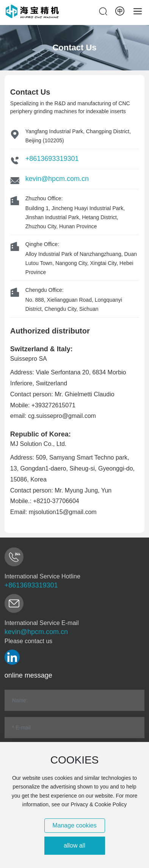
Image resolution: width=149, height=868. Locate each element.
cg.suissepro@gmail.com (62, 416)
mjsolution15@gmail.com (63, 512)
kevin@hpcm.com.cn (57, 179)
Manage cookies (74, 825)
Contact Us (74, 48)
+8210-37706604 (56, 501)
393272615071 (55, 405)
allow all (74, 845)
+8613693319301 (52, 159)
